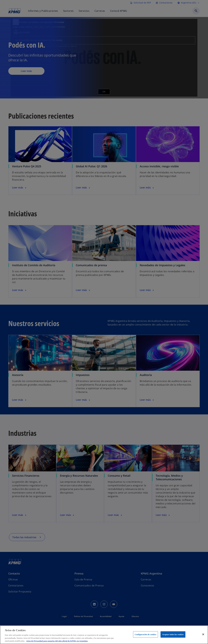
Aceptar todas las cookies (173, 634)
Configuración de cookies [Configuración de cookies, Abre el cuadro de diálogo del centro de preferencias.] (146, 634)
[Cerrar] (203, 634)
